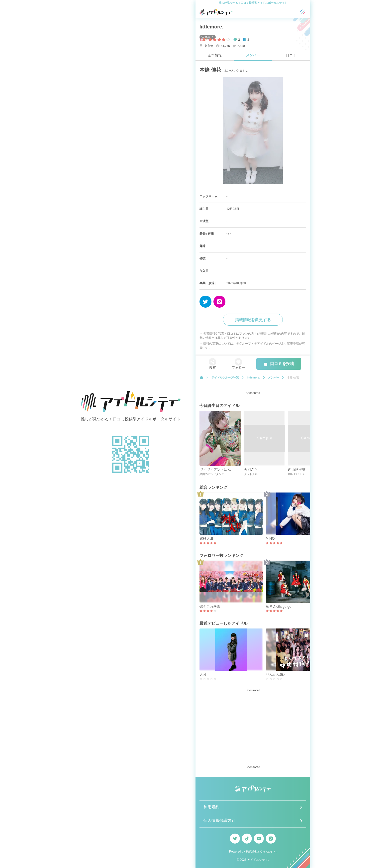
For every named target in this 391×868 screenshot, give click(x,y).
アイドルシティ (258, 860)
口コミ (291, 55)
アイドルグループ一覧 (225, 377)
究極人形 (206, 538)
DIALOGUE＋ (296, 474)
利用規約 (211, 807)
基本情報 (215, 55)
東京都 (206, 46)
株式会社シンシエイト (261, 852)
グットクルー (252, 474)
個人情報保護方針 (219, 820)
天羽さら (251, 470)
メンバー (253, 55)
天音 (203, 674)
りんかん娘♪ (275, 674)
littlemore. (211, 27)
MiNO (270, 538)
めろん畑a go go (279, 607)
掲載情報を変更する (253, 320)
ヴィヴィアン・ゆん (215, 470)
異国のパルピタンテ (212, 474)
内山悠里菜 (297, 470)
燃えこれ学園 (210, 607)
